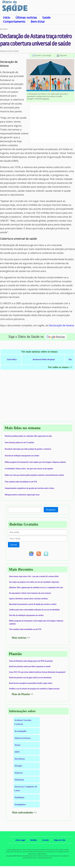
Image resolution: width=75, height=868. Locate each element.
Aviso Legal (20, 840)
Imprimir (63, 55)
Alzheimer (19, 780)
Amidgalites (20, 804)
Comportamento (14, 22)
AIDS (17, 752)
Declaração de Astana (62, 325)
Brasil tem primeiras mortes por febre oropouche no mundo (30, 666)
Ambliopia (19, 797)
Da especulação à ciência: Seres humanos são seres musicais (30, 593)
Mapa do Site (60, 840)
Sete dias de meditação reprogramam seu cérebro (22, 456)
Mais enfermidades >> (24, 813)
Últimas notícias (26, 18)
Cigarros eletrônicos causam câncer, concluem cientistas (28, 599)
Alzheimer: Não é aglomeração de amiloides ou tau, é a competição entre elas (36, 587)
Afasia (17, 745)
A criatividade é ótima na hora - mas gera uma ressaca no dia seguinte (29, 469)
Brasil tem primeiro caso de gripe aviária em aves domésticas (30, 677)
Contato (45, 840)
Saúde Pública (12, 359)
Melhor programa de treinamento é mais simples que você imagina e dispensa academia (35, 462)
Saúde (46, 18)
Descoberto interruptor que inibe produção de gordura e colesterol (28, 449)
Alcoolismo (20, 759)
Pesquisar (51, 510)
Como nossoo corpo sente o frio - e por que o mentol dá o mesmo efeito (34, 576)
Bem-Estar (38, 22)
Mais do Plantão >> (23, 694)
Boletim (34, 840)
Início (7, 18)
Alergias (18, 766)
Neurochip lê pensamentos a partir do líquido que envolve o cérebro (33, 604)
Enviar (14, 545)
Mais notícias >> (21, 638)
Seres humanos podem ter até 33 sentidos (19, 442)
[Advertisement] (53, 124)
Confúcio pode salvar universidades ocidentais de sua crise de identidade (34, 610)
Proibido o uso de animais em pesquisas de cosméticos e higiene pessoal (34, 689)
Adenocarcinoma (22, 738)
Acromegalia (20, 731)
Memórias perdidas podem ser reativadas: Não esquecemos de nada (28, 436)
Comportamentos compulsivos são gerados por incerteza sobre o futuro (30, 488)
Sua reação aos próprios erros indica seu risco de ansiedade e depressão (34, 582)
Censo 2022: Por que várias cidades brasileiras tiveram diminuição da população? (37, 672)
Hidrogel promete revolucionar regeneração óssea (22, 495)
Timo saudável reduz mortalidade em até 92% (21, 482)
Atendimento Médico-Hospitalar (44, 359)
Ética (70, 359)
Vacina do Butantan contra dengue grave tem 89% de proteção (31, 661)
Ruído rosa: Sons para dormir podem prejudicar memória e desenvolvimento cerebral (34, 475)
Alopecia (18, 773)
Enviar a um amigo (43, 55)
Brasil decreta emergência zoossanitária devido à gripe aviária (31, 683)
